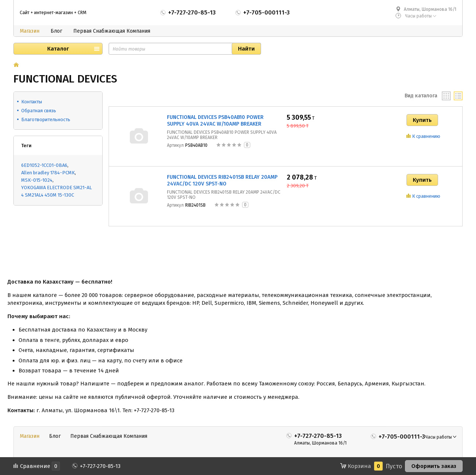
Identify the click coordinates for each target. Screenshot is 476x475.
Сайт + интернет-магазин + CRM (53, 13)
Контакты (32, 102)
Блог (56, 31)
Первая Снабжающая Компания (112, 31)
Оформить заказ (434, 466)
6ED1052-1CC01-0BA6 (44, 165)
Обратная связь (39, 111)
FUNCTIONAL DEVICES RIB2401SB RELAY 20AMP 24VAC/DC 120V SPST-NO (222, 180)
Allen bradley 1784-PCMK (48, 173)
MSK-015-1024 (37, 180)
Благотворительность (46, 119)
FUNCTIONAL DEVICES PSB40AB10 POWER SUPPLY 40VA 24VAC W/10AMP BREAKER (215, 121)
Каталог (58, 49)
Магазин (30, 31)
